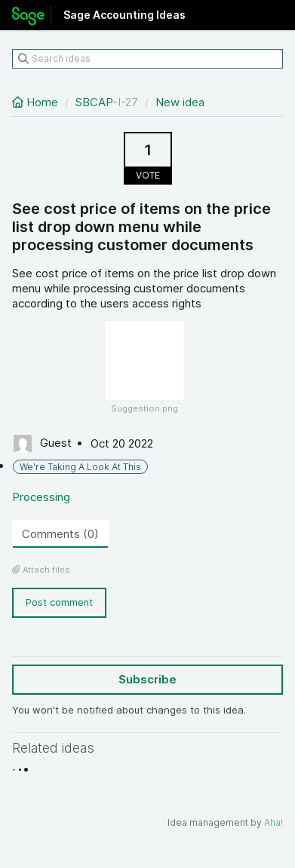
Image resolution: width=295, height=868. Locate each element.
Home (37, 102)
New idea (180, 102)
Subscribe (147, 679)
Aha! (273, 822)
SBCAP (94, 102)
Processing (41, 497)
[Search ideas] (147, 59)
